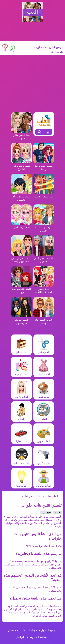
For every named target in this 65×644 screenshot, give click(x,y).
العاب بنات (52, 496)
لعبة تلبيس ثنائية (21, 226)
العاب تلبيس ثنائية (32, 496)
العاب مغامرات (21, 419)
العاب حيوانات (21, 462)
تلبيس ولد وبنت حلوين (44, 227)
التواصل (20, 637)
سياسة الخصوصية (37, 637)
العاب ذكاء (21, 484)
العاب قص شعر (44, 352)
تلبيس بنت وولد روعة (44, 166)
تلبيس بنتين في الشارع (21, 166)
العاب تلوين (44, 440)
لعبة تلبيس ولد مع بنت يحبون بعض (21, 258)
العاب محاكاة (44, 484)
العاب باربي (21, 395)
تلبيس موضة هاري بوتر (21, 320)
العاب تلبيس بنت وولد (21, 289)
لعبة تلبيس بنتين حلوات (21, 135)
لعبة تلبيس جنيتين (44, 195)
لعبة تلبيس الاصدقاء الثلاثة (44, 289)
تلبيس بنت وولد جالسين (21, 197)
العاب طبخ (21, 351)
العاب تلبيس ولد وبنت (44, 320)
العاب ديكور (44, 395)
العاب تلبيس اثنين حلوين (44, 258)
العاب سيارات (21, 440)
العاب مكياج (21, 373)
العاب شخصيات (44, 419)
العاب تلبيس (44, 373)
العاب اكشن (44, 462)
